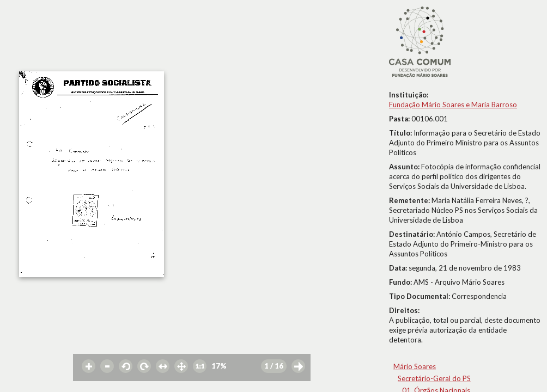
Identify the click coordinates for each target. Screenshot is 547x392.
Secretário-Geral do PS (434, 378)
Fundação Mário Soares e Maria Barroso (453, 105)
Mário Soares (415, 366)
